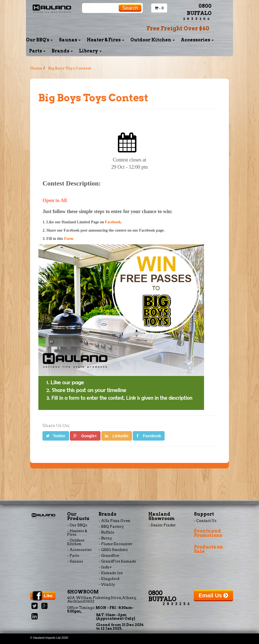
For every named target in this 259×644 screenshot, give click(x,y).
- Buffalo (106, 532)
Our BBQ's (39, 40)
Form (69, 239)
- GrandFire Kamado (117, 561)
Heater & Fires (105, 40)
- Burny (105, 538)
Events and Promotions (208, 533)
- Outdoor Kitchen (76, 542)
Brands (62, 51)
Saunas (70, 40)
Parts (37, 51)
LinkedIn (117, 436)
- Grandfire (109, 556)
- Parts (73, 556)
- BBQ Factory (111, 527)
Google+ (85, 436)
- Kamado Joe (111, 573)
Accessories (197, 40)
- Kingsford (109, 579)
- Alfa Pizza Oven (114, 521)
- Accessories (79, 550)
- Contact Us (205, 521)
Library (90, 51)
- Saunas (75, 561)
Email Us (213, 595)
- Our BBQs (77, 525)
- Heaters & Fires (77, 533)
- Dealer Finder (162, 525)
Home (36, 68)
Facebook (113, 222)
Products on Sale (208, 549)
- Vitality (107, 585)
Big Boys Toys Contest (70, 68)
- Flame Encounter (115, 544)
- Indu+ (105, 567)
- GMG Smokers (113, 550)
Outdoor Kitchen (153, 40)
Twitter (56, 436)
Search (130, 8)
